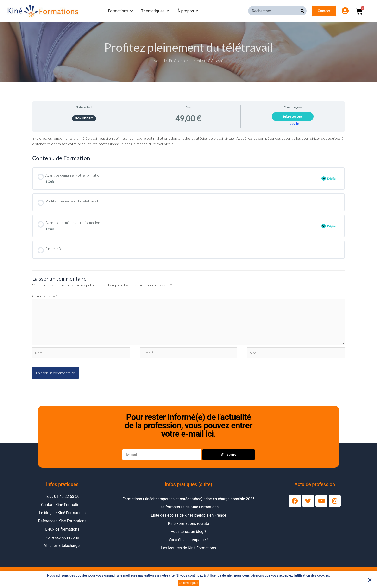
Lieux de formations (62, 535)
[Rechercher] (304, 11)
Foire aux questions (62, 543)
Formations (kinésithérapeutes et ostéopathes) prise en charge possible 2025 (188, 504)
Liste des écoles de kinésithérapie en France (189, 521)
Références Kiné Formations (62, 527)
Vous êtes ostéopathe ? (188, 545)
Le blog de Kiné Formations (62, 518)
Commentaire (45, 298)
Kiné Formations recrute (189, 529)
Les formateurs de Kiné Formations (188, 513)
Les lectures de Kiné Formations (188, 553)
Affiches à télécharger (62, 551)
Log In (294, 123)
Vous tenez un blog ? (188, 537)
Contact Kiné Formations (62, 510)
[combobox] (274, 11)
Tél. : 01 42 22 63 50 (62, 502)
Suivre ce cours (293, 117)
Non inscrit (84, 118)
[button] (370, 580)
